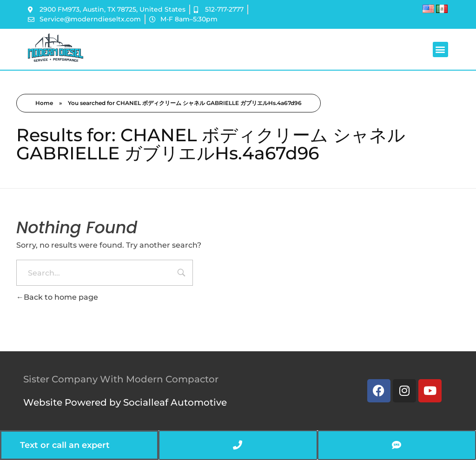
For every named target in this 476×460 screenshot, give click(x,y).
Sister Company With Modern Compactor (121, 379)
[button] (440, 49)
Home (44, 103)
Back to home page (57, 297)
